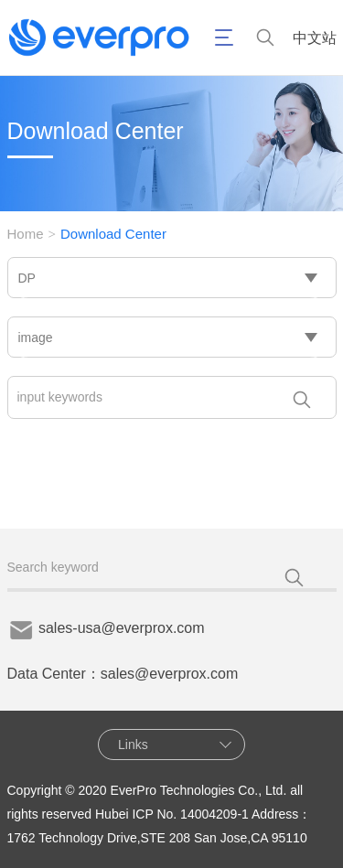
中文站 (315, 38)
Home (26, 234)
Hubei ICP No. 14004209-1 (172, 814)
